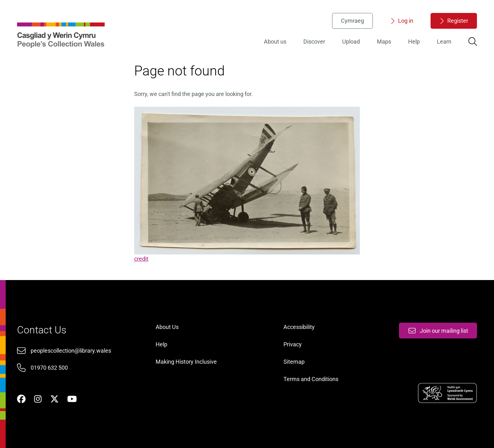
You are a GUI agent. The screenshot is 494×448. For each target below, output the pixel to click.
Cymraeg (352, 21)
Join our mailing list (438, 331)
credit (141, 259)
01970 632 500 (49, 368)
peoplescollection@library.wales (71, 351)
